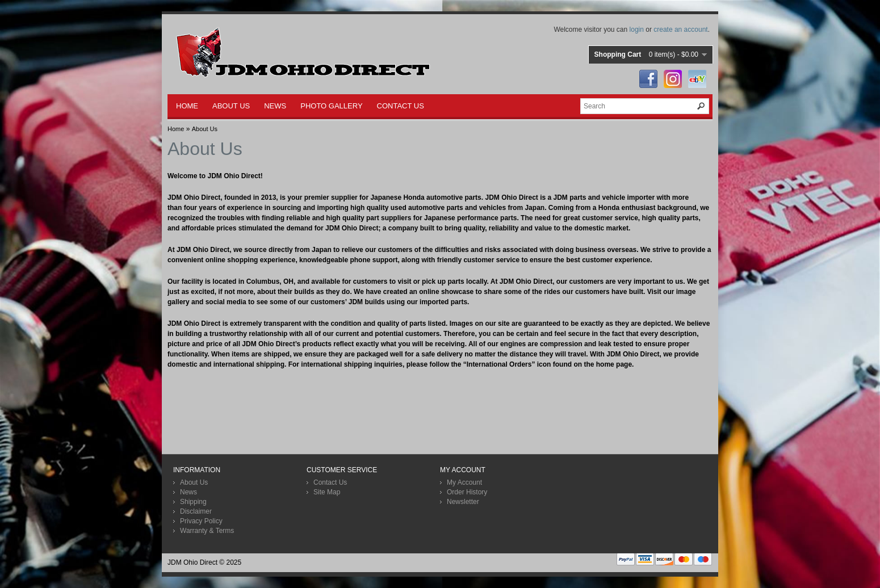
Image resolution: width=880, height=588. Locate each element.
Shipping (193, 502)
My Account (464, 482)
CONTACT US (401, 106)
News (188, 492)
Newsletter (463, 502)
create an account (680, 30)
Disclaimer (196, 511)
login (637, 30)
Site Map (327, 492)
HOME (187, 106)
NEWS (275, 106)
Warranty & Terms (207, 531)
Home (176, 129)
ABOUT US (231, 106)
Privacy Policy (201, 521)
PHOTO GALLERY (331, 106)
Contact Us (330, 482)
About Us (205, 129)
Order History (467, 492)
